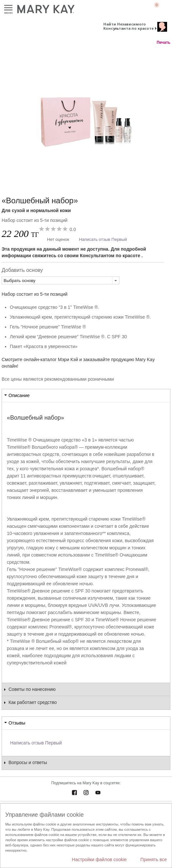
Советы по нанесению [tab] (32, 689)
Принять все (154, 860)
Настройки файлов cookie (99, 860)
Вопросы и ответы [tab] (28, 762)
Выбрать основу (19, 281)
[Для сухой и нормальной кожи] (86, 114)
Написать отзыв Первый (103, 239)
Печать (163, 42)
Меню (8, 8)
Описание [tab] (19, 395)
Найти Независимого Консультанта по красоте (129, 26)
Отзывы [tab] (17, 723)
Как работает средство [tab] (33, 702)
